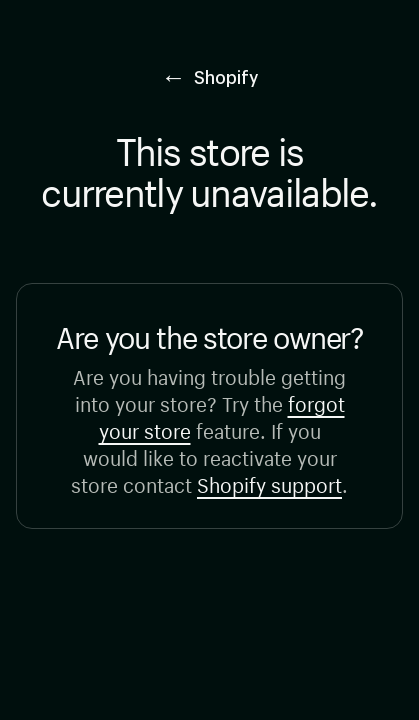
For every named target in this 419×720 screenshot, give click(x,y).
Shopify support (269, 482)
